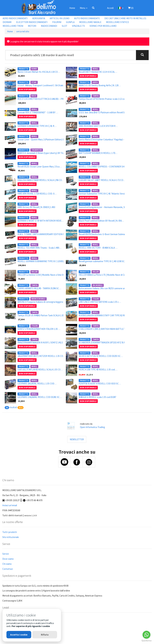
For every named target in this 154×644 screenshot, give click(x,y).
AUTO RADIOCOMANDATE (87, 18)
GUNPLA (70, 22)
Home (72, 8)
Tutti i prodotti (10, 532)
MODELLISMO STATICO (117, 22)
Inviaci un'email (10, 505)
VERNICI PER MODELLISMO (103, 26)
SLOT (65, 26)
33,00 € (21, 401)
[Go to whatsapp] (146, 635)
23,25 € (90, 375)
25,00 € (82, 265)
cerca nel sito (23, 31)
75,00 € (21, 279)
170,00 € (83, 116)
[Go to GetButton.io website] (146, 641)
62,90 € (21, 76)
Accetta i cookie (19, 635)
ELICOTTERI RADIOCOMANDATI (32, 22)
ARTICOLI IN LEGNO (60, 18)
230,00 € (22, 143)
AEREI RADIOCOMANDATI (15, 18)
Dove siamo (8, 559)
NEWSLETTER (77, 439)
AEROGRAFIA (39, 18)
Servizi (6, 554)
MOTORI (32, 26)
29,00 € (82, 157)
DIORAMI (7, 22)
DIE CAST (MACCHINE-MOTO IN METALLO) (125, 18)
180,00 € (22, 103)
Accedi (110, 8)
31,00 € (82, 375)
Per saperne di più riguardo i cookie (31, 626)
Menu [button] (84, 8)
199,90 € (22, 265)
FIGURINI (57, 22)
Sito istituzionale (11, 537)
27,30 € (21, 319)
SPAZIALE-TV (78, 26)
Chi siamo (7, 564)
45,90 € (21, 171)
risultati (13, 407)
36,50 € (82, 333)
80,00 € (82, 103)
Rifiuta (45, 635)
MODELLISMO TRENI (13, 26)
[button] (93, 8)
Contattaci (8, 569)
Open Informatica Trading (92, 427)
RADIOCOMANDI (49, 26)
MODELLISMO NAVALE (90, 22)
